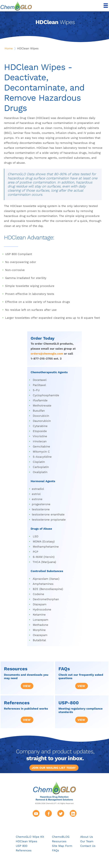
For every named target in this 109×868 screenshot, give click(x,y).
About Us (87, 837)
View (27, 686)
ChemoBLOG (61, 837)
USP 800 (22, 846)
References (24, 850)
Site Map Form (62, 846)
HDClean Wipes (26, 841)
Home (9, 48)
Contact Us (88, 846)
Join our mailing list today (54, 768)
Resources (59, 841)
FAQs (55, 850)
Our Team (87, 841)
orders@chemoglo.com (47, 354)
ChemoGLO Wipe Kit (30, 837)
